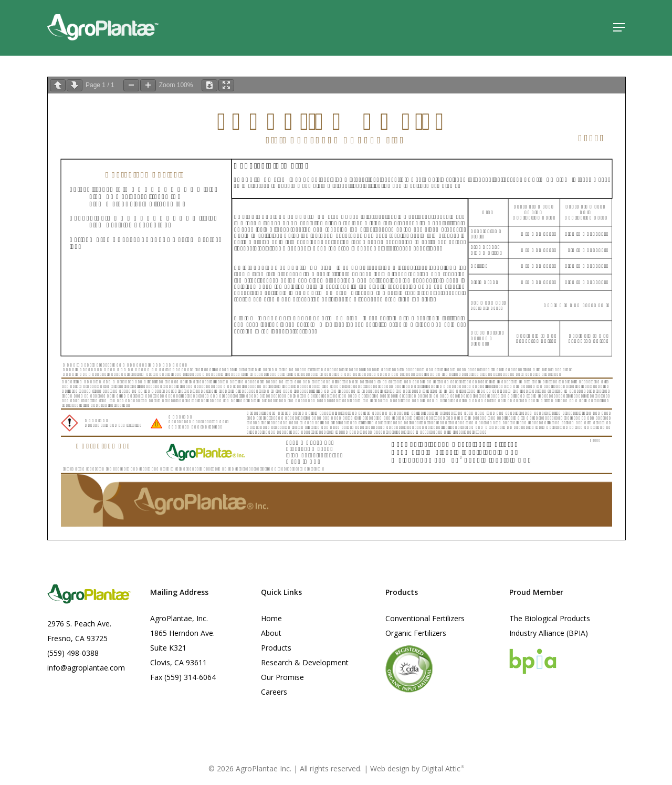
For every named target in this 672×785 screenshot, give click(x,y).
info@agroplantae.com (86, 668)
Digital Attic (443, 768)
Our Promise (282, 677)
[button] (619, 28)
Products (276, 648)
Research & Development (305, 662)
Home (271, 618)
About (271, 633)
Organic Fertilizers (416, 633)
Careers (274, 692)
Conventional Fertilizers (425, 618)
